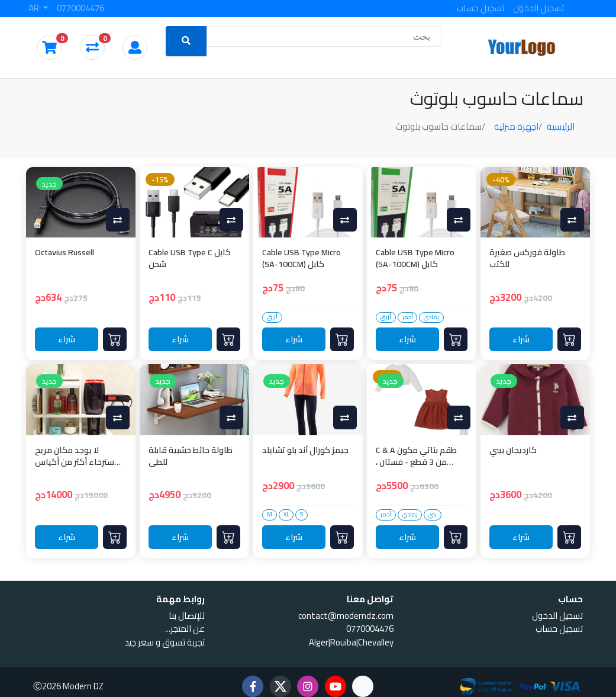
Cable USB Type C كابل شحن (190, 258)
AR (35, 8)
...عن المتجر (185, 629)
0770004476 (80, 8)
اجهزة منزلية (516, 126)
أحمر (408, 317)
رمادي (431, 317)
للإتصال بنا (187, 616)
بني (433, 515)
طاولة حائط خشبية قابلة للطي (191, 456)
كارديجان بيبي (513, 451)
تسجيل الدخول (538, 8)
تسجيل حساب (480, 8)
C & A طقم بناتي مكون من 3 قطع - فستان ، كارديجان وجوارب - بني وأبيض (416, 456)
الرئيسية (561, 126)
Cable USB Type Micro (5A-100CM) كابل (301, 258)
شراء (67, 339)
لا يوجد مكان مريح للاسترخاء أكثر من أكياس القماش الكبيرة (79, 456)
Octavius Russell (64, 253)
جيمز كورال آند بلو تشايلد (305, 451)
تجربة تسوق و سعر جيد (165, 642)
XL (286, 515)
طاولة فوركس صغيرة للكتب (527, 258)
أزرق (272, 317)
